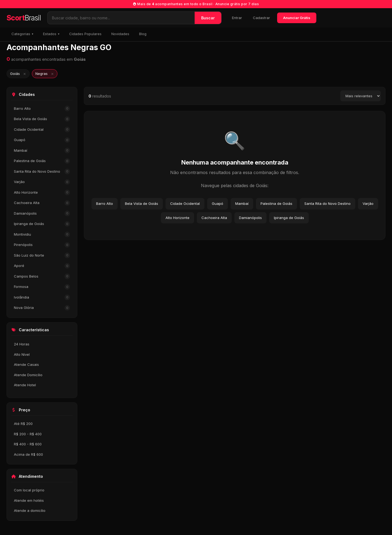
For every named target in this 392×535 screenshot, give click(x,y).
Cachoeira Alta (42, 203)
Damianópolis (42, 213)
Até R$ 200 (23, 424)
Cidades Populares (85, 34)
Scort (24, 18)
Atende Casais (26, 364)
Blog (143, 34)
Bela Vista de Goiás (42, 119)
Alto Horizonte (42, 192)
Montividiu (42, 234)
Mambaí (42, 151)
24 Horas (22, 344)
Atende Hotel (25, 385)
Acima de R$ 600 (28, 454)
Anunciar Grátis (297, 18)
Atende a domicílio (30, 510)
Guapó (42, 140)
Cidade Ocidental (42, 130)
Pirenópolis (42, 245)
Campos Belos (42, 276)
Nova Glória (42, 308)
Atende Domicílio (28, 375)
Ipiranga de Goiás (42, 224)
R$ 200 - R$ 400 (28, 434)
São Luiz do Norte (42, 255)
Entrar (237, 18)
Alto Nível (22, 354)
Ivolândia (42, 297)
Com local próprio (29, 490)
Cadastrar (261, 18)
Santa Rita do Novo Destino (42, 171)
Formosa (42, 287)
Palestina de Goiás (42, 161)
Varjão (42, 182)
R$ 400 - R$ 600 (28, 444)
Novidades (120, 34)
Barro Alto (42, 109)
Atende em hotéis (29, 500)
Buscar (208, 18)
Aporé (42, 266)
